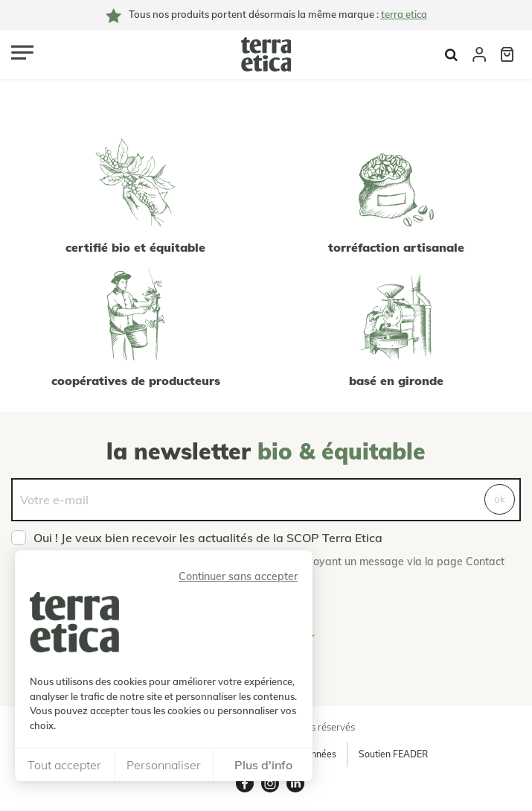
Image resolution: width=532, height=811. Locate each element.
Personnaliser (164, 765)
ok (500, 499)
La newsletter (266, 451)
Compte (479, 54)
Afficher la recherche (451, 55)
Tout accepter (64, 765)
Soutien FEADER (393, 754)
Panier (507, 54)
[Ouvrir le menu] (22, 53)
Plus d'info (263, 765)
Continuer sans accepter (238, 576)
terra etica (404, 14)
